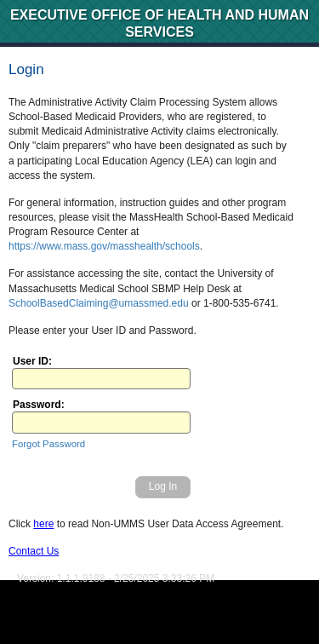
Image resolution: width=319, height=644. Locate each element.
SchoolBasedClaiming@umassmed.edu (99, 303)
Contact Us (34, 551)
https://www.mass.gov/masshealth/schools (104, 246)
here (43, 524)
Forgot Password (48, 444)
